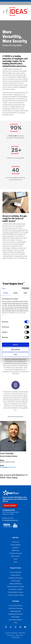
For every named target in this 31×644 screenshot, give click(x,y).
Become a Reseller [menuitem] (16, 545)
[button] (6, 628)
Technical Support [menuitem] (16, 581)
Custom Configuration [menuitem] (16, 572)
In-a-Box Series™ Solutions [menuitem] (16, 589)
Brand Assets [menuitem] (11, 635)
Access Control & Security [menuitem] (16, 605)
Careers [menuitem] (15, 559)
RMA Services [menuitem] (16, 550)
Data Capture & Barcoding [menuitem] (15, 608)
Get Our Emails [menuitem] (19, 635)
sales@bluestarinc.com (11, 520)
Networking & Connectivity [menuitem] (16, 614)
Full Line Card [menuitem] (16, 542)
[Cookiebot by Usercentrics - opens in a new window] (22, 288)
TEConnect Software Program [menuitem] (16, 595)
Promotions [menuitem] (16, 548)
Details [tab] (15, 293)
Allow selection (15, 350)
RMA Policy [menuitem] (22, 633)
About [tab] (25, 293)
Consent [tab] (6, 293)
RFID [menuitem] (16, 623)
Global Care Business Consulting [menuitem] (16, 586)
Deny (15, 354)
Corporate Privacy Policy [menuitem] (11, 633)
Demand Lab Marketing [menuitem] (15, 584)
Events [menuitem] (16, 562)
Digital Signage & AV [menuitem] (15, 611)
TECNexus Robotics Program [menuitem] (15, 592)
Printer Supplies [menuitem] (16, 617)
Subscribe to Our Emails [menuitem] (16, 553)
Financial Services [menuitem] (16, 575)
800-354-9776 (9, 518)
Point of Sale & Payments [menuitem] (15, 620)
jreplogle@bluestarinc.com (8, 467)
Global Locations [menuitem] (15, 556)
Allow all (15, 345)
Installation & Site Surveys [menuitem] (16, 578)
